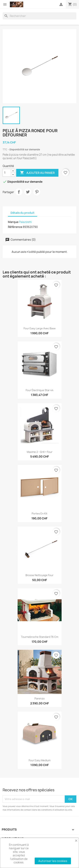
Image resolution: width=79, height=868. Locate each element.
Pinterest (37, 192)
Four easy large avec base (40, 328)
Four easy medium (40, 760)
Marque (13, 222)
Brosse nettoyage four (39, 575)
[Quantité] (7, 173)
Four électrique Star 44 (40, 390)
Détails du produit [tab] (23, 213)
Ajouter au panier (37, 173)
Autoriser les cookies (53, 861)
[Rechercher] (39, 16)
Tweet (28, 192)
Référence (15, 227)
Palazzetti (25, 222)
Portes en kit (39, 514)
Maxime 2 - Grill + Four (40, 452)
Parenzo (40, 698)
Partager (19, 192)
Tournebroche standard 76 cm (40, 637)
